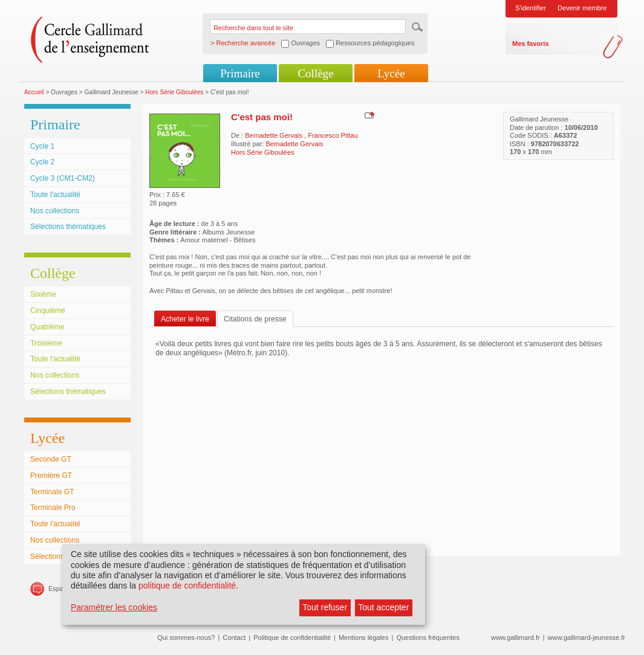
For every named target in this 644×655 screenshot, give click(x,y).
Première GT (51, 476)
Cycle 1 (42, 146)
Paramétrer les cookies (114, 607)
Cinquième (48, 311)
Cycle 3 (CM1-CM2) (63, 178)
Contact (234, 637)
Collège (315, 73)
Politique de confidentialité (292, 637)
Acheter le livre (185, 319)
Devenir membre (582, 8)
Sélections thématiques (68, 227)
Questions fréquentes (428, 637)
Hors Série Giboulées (174, 92)
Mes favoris (531, 44)
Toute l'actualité (55, 195)
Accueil (34, 92)
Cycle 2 (42, 162)
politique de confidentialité (187, 586)
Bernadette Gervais (275, 135)
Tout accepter (383, 607)
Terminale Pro (53, 508)
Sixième (43, 294)
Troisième (46, 343)
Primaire (240, 73)
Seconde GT (51, 459)
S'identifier (531, 8)
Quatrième (47, 327)
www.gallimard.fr (516, 637)
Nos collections (55, 211)
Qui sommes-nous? (186, 637)
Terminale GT (52, 492)
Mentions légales (364, 637)
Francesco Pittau (333, 135)
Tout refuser (325, 607)
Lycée (391, 73)
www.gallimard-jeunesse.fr (587, 637)
